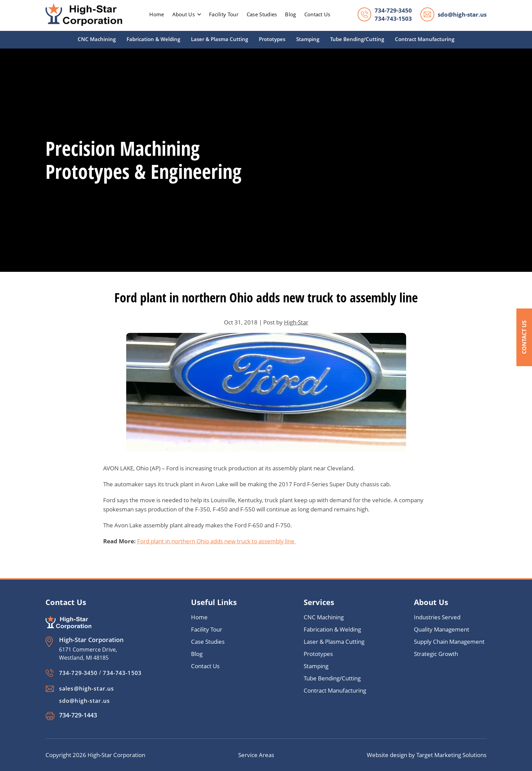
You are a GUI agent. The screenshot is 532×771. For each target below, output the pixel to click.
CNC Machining (97, 39)
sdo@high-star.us (462, 14)
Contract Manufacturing (425, 39)
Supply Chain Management (449, 642)
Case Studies (262, 14)
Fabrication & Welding (153, 39)
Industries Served (437, 617)
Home (199, 617)
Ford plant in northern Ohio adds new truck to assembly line (216, 541)
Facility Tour (224, 14)
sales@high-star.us (87, 689)
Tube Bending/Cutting (357, 39)
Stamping (308, 39)
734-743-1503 (393, 18)
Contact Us (524, 337)
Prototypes (272, 39)
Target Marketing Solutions (451, 755)
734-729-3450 (393, 10)
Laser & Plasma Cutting (220, 39)
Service (249, 755)
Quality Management (442, 629)
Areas (267, 755)
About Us (187, 14)
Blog (290, 14)
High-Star (296, 322)
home (157, 14)
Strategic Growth (436, 654)
